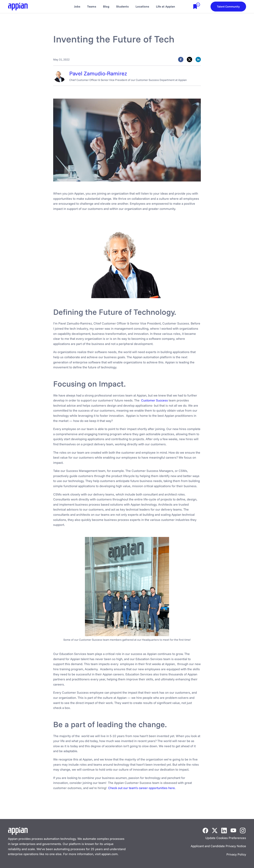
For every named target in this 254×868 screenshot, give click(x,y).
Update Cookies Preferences (226, 838)
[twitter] (190, 60)
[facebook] (181, 60)
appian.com (110, 854)
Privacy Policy (236, 854)
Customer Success (154, 400)
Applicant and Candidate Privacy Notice (218, 846)
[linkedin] (198, 60)
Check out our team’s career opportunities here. (142, 788)
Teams (92, 6)
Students (122, 6)
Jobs (77, 6)
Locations (142, 6)
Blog (106, 6)
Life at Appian (165, 6)
